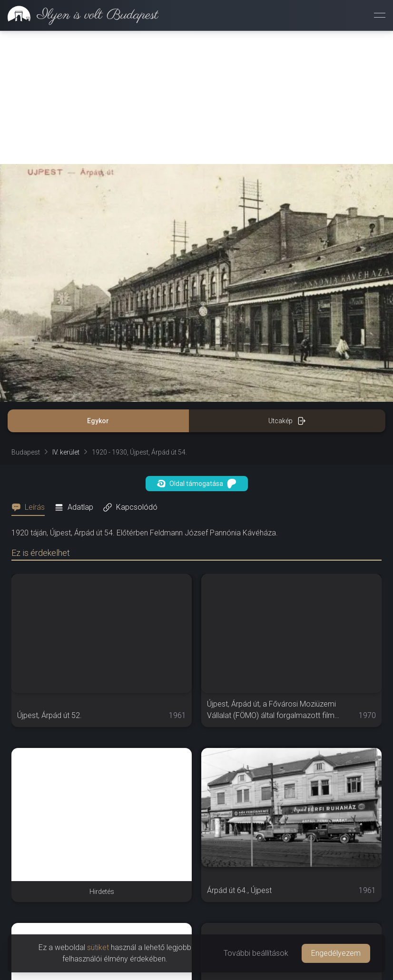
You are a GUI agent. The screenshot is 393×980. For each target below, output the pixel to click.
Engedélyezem (336, 953)
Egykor (98, 421)
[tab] (31, 507)
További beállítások (256, 953)
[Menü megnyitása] (380, 15)
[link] (79, 15)
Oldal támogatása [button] (197, 484)
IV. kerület (66, 452)
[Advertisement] (196, 97)
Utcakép (287, 421)
